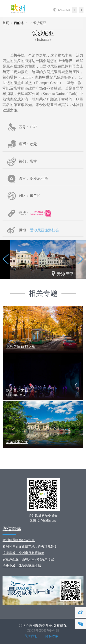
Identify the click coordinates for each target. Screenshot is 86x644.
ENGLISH (64, 10)
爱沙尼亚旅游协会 (44, 230)
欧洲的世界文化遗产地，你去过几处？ (30, 547)
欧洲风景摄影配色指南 (19, 540)
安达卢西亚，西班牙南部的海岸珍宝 (28, 559)
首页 (6, 23)
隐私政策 (52, 636)
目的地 (19, 23)
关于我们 (31, 636)
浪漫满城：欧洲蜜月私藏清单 (23, 553)
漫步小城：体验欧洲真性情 (22, 566)
